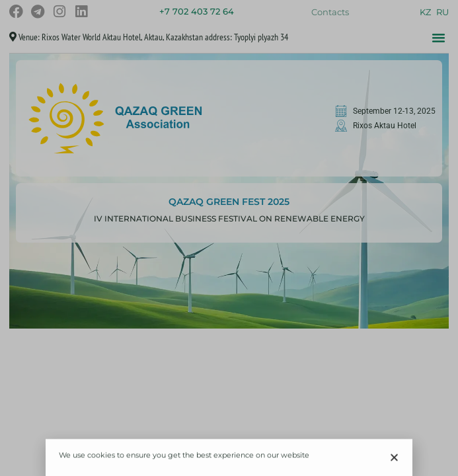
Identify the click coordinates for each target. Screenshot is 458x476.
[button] (394, 458)
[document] (229, 238)
